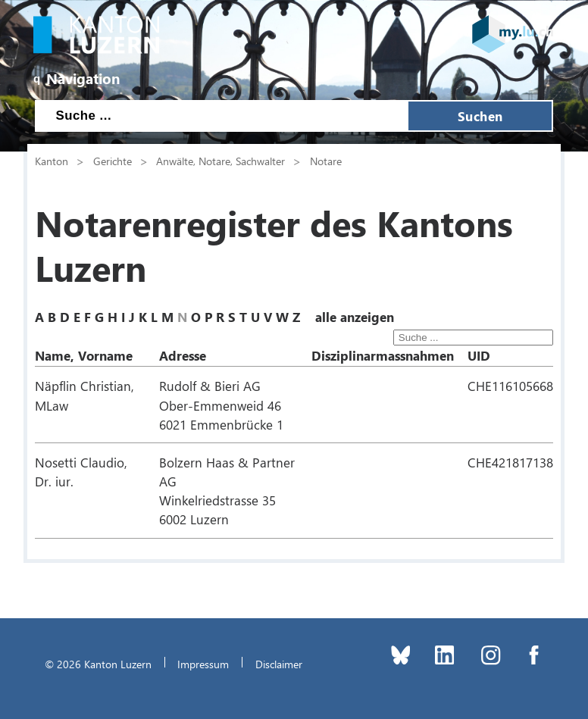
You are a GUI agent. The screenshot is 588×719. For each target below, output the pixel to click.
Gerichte (113, 161)
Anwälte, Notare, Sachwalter (220, 161)
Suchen (480, 116)
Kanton (52, 161)
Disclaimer (279, 664)
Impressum (203, 664)
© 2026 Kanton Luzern (98, 664)
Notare (326, 161)
